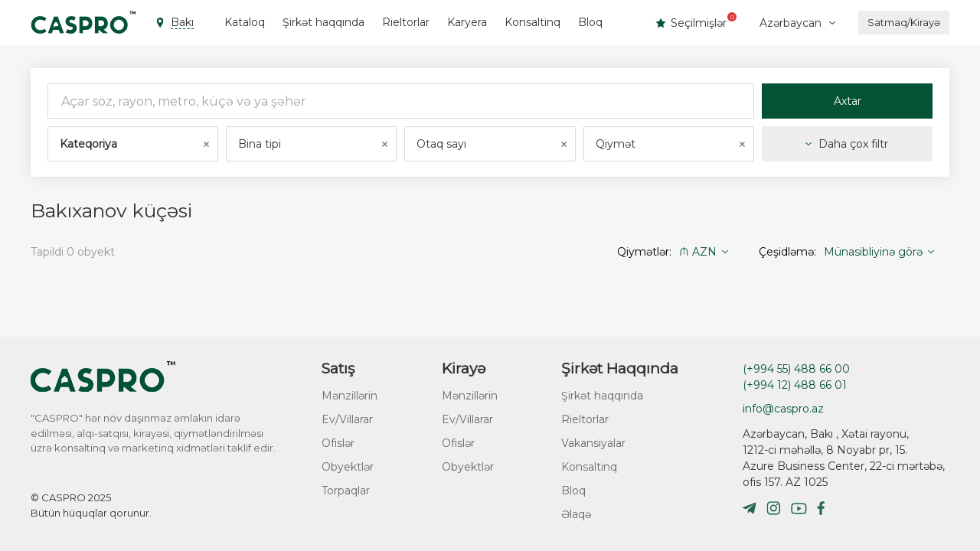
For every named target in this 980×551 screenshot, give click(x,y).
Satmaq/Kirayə (904, 22)
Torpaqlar (346, 491)
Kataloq (245, 22)
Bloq (590, 22)
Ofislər (338, 443)
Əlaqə (576, 514)
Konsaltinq (532, 22)
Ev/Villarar (347, 419)
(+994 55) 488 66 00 (796, 369)
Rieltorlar (406, 22)
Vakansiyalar (593, 443)
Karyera (467, 22)
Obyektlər (348, 467)
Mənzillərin (350, 396)
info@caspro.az (783, 409)
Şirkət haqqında (323, 22)
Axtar (848, 101)
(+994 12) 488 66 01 (795, 385)
